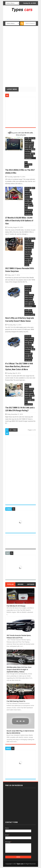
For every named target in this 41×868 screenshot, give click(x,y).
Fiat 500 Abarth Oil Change (16, 606)
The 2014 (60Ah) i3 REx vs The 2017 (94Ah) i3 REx (20, 171)
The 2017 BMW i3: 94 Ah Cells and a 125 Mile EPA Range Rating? (20, 409)
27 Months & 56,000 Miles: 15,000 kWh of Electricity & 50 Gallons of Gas (19, 221)
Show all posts (21, 135)
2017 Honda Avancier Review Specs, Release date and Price (19, 636)
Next (15, 430)
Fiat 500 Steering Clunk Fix (16, 701)
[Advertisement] (24, 20)
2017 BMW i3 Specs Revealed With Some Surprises (20, 270)
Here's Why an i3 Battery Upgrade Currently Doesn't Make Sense (20, 319)
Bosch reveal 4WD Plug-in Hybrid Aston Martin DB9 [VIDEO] (20, 732)
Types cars (20, 864)
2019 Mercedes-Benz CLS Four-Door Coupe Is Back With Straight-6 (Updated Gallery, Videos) (19, 669)
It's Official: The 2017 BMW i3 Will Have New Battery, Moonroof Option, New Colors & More (19, 366)
